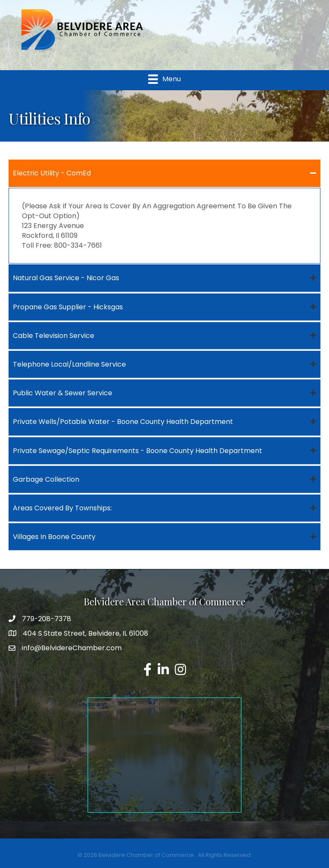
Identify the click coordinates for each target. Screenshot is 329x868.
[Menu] (164, 79)
